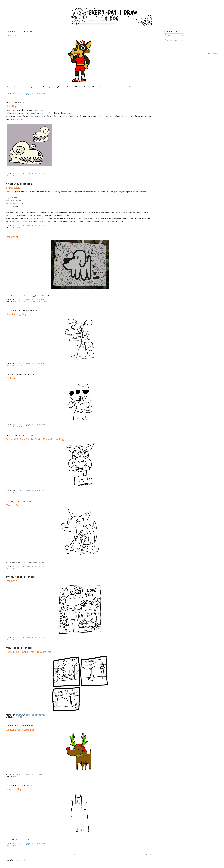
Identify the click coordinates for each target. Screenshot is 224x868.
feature (37, 302)
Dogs (8, 198)
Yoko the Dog (13, 505)
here (32, 116)
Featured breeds (12, 204)
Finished (46, 302)
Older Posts (150, 855)
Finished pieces (12, 201)
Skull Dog (11, 106)
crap (15, 366)
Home (76, 855)
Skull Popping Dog (16, 314)
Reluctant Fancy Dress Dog (20, 730)
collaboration (20, 302)
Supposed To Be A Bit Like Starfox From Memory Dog (35, 439)
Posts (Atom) (21, 860)
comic (16, 717)
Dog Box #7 (12, 581)
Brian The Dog (14, 789)
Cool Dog (11, 378)
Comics (9, 207)
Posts (168, 35)
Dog (15, 175)
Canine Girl (12, 35)
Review (17, 227)
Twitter (39, 221)
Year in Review (14, 188)
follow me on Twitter (210, 53)
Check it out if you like (129, 87)
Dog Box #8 (12, 237)
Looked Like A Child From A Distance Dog (29, 652)
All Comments (171, 40)
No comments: (39, 94)
